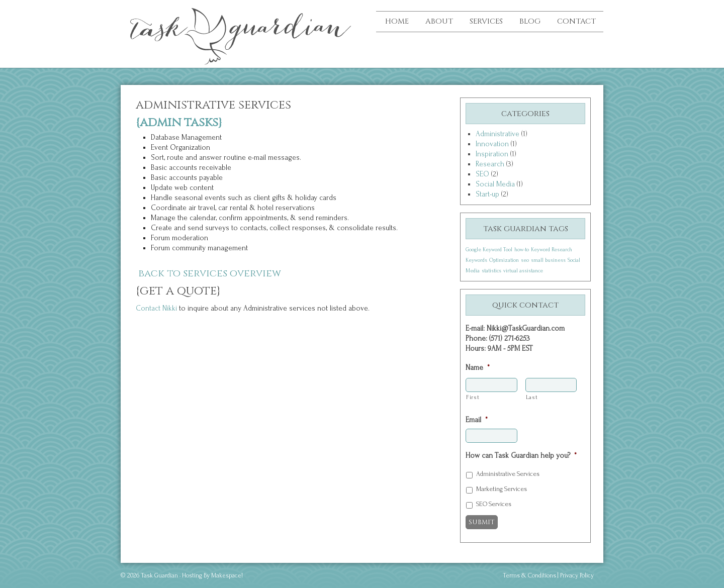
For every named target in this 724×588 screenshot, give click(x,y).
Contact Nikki (157, 308)
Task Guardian (196, 30)
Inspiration (492, 154)
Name (478, 368)
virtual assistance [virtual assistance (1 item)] (523, 271)
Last (532, 397)
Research (490, 164)
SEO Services (494, 504)
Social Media (495, 184)
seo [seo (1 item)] (525, 260)
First (473, 397)
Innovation (492, 144)
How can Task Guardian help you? (521, 456)
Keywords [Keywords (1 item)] (476, 260)
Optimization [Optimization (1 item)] (504, 260)
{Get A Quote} (178, 291)
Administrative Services (508, 474)
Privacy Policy (577, 575)
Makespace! (227, 575)
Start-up (487, 194)
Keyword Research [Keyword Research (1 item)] (552, 250)
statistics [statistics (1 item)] (491, 271)
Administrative (497, 134)
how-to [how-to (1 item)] (522, 250)
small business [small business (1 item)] (548, 260)
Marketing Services (502, 489)
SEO (482, 174)
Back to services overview (210, 273)
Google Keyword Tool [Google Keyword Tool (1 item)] (489, 250)
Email (477, 420)
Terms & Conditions (529, 575)
